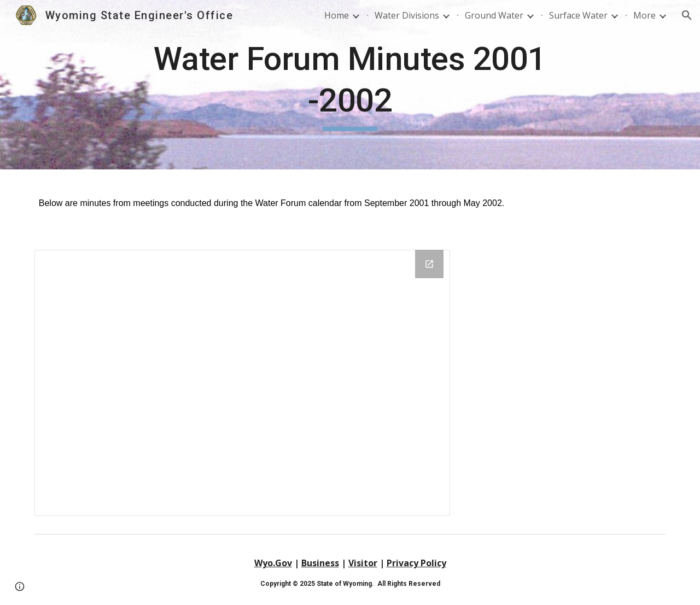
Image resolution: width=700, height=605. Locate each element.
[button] (687, 15)
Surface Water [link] (578, 15)
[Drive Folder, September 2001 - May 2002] (242, 383)
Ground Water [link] (494, 15)
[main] (350, 84)
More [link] (644, 15)
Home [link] (337, 15)
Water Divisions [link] (407, 15)
